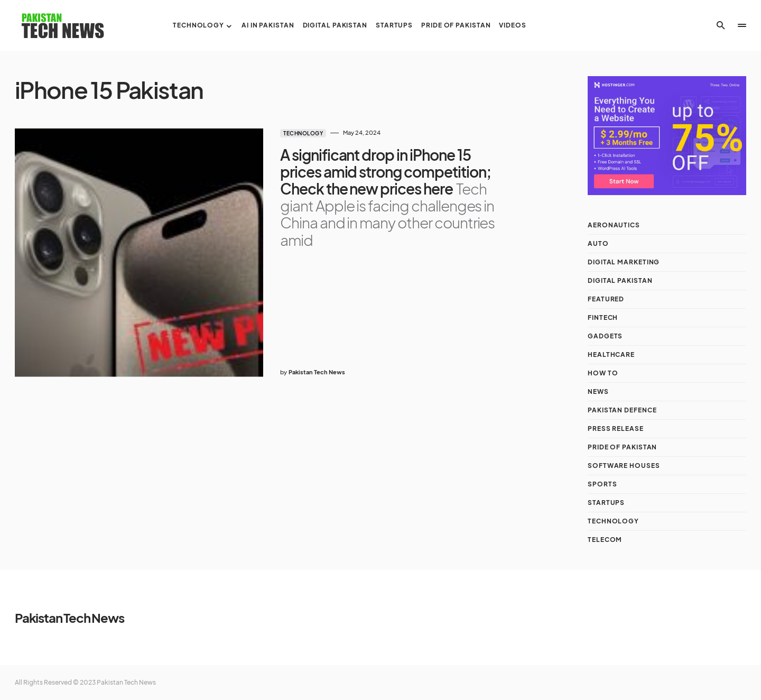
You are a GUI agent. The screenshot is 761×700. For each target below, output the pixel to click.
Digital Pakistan (620, 280)
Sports (602, 484)
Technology (303, 133)
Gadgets (605, 336)
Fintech (603, 317)
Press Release (616, 429)
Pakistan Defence (622, 410)
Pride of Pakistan (622, 447)
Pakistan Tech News (69, 618)
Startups (606, 503)
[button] (721, 25)
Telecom (605, 540)
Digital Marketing (624, 262)
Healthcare (611, 354)
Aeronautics (614, 225)
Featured (606, 299)
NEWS (598, 392)
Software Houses (624, 466)
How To (603, 373)
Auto (598, 243)
